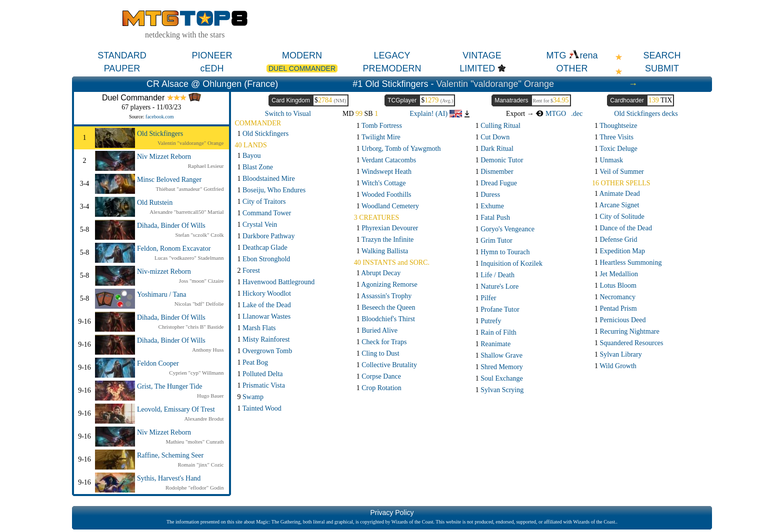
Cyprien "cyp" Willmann (196, 373)
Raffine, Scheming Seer (170, 455)
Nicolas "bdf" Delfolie (199, 304)
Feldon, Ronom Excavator (174, 249)
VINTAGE (482, 55)
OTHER (572, 68)
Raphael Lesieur (206, 166)
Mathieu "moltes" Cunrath (195, 442)
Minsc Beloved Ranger (169, 180)
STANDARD (122, 55)
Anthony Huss (208, 350)
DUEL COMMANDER (302, 68)
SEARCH (662, 55)
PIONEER (212, 55)
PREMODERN (392, 68)
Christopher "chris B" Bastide (191, 327)
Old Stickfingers (160, 134)
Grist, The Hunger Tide (169, 386)
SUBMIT (662, 68)
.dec (577, 114)
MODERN (302, 55)
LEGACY (392, 55)
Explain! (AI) (435, 114)
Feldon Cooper (158, 363)
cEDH (212, 68)
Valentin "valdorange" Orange (495, 84)
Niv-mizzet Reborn (164, 271)
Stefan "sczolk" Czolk (200, 235)
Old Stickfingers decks (646, 114)
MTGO (551, 114)
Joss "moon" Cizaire (201, 281)
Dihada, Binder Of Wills (171, 226)
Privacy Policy (392, 513)
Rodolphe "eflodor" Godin (195, 488)
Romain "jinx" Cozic (200, 465)
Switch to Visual (288, 114)
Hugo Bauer (210, 396)
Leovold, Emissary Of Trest (176, 409)
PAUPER (122, 68)
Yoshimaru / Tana (161, 294)
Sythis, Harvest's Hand (169, 478)
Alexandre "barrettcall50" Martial (186, 212)
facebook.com (159, 117)
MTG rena (572, 55)
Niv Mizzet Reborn (164, 157)
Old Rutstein (155, 203)
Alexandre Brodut (204, 419)
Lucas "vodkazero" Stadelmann (189, 258)
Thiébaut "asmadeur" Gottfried (189, 189)
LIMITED (477, 68)
